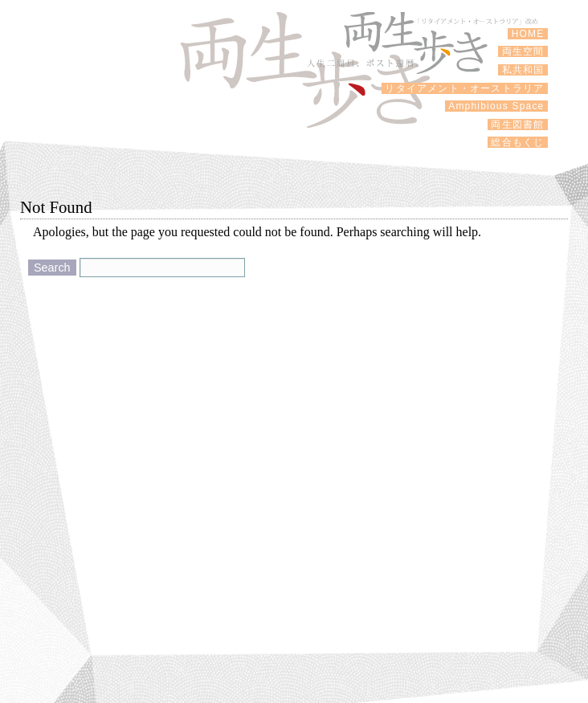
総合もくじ (518, 142)
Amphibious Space (496, 106)
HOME (528, 34)
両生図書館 (518, 125)
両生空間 (523, 51)
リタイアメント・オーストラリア (465, 88)
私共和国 (523, 70)
